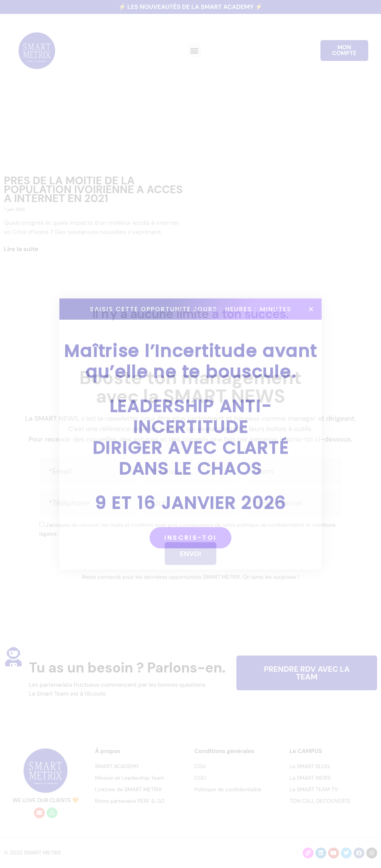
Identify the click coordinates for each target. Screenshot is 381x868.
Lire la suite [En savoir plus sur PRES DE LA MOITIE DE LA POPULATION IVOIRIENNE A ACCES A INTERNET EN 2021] (21, 249)
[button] (195, 51)
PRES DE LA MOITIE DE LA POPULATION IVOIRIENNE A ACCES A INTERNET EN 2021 (93, 190)
